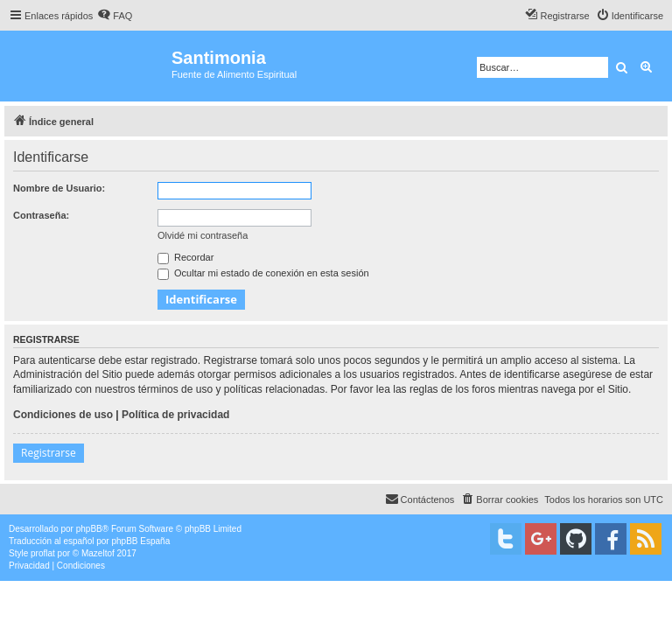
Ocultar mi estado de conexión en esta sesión (263, 273)
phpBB (89, 529)
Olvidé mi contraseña (203, 235)
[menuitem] (115, 16)
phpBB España (140, 541)
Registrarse (49, 453)
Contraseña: (41, 215)
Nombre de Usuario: (59, 188)
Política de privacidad (175, 415)
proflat (43, 553)
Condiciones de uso (63, 415)
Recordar (185, 257)
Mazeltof (98, 553)
